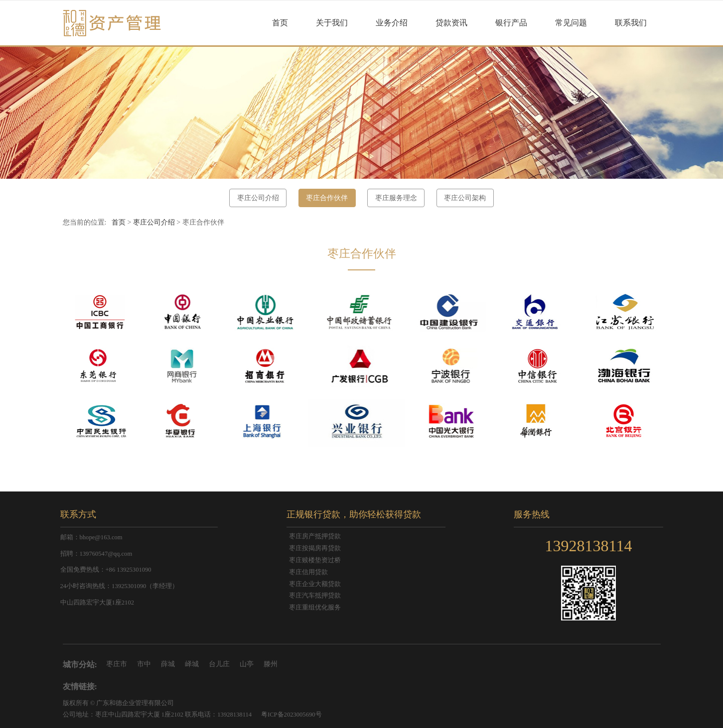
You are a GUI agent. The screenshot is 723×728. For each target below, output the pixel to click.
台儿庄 (219, 664)
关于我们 (332, 23)
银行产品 (511, 23)
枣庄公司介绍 (258, 198)
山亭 (247, 664)
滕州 (271, 664)
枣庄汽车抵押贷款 (315, 596)
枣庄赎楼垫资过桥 (315, 560)
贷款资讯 (451, 23)
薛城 (168, 664)
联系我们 (631, 23)
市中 (144, 664)
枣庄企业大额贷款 (315, 584)
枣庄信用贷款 (308, 572)
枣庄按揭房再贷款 (315, 548)
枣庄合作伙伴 (327, 198)
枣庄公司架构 (465, 198)
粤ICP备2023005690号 (291, 715)
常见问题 (571, 23)
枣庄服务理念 (396, 198)
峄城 (192, 664)
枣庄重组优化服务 (315, 607)
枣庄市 (117, 664)
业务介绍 (392, 23)
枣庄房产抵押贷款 (315, 536)
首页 (280, 23)
